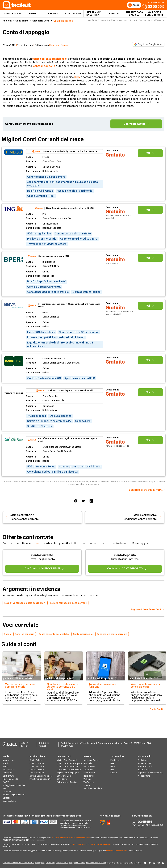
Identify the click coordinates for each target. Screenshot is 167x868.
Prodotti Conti (144, 774)
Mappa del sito (9, 799)
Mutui (33, 15)
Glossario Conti (41, 23)
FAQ (97, 22)
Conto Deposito (125, 557)
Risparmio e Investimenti (94, 15)
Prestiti (53, 15)
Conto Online (35, 758)
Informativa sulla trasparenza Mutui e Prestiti (125, 862)
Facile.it (7, 23)
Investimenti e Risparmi (40, 777)
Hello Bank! (89, 774)
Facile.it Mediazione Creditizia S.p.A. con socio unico (92, 843)
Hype (113, 765)
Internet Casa (9, 768)
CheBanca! (88, 768)
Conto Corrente (42, 557)
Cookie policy (49, 862)
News (103, 22)
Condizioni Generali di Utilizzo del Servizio (15, 862)
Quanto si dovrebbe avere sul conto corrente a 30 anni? (62, 689)
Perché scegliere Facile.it (14, 793)
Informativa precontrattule (95, 862)
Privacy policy (37, 862)
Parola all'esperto (156, 22)
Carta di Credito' (37, 768)
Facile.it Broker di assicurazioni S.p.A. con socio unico (70, 836)
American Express (92, 758)
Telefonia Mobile (10, 777)
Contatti (6, 796)
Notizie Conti (143, 768)
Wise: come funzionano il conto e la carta (146, 688)
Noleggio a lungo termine (154, 15)
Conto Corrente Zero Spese (69, 761)
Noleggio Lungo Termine (14, 783)
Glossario (124, 22)
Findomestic (89, 771)
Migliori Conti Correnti (67, 758)
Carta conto (62, 777)
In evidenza (113, 22)
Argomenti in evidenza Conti (150, 771)
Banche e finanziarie (93, 787)
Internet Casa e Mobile (134, 15)
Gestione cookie (62, 862)
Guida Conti (143, 758)
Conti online (22, 23)
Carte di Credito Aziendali (41, 774)
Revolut (114, 771)
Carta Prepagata (37, 771)
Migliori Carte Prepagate (68, 771)
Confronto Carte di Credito (69, 768)
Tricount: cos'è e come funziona (103, 688)
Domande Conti (145, 761)
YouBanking (89, 780)
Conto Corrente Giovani (67, 765)
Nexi (112, 761)
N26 (112, 768)
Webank (87, 777)
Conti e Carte (73, 15)
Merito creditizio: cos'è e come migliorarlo (19, 688)
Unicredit (88, 761)
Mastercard (116, 758)
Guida (91, 22)
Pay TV (6, 780)
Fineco (87, 783)
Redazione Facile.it (59, 47)
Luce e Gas (7, 771)
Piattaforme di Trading (67, 780)
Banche (142, 22)
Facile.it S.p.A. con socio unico (117, 849)
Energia (114, 15)
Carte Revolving (64, 774)
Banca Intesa (89, 765)
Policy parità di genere (77, 862)
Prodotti (134, 22)
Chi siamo (7, 790)
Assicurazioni (13, 15)
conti (38, 545)
